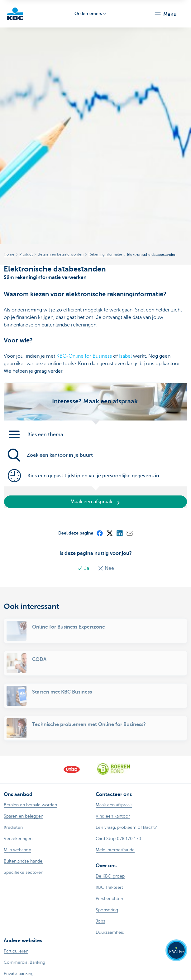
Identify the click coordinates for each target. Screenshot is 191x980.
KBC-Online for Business (84, 356)
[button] (165, 14)
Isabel (125, 356)
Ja (84, 568)
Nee (106, 568)
